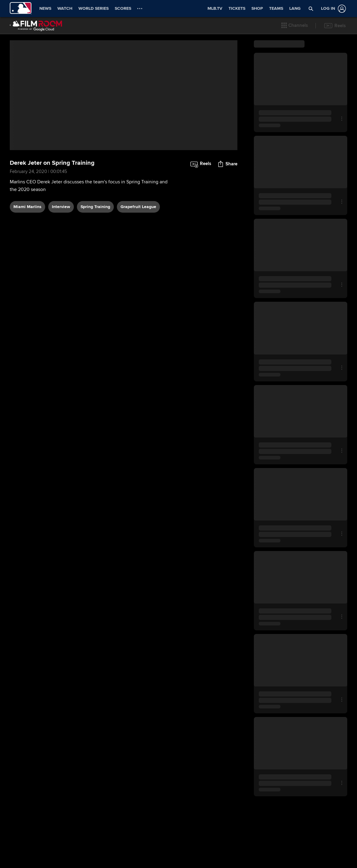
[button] (295, 26)
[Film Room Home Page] (36, 26)
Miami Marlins (27, 225)
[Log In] (332, 9)
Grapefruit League (138, 225)
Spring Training (95, 225)
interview (61, 225)
